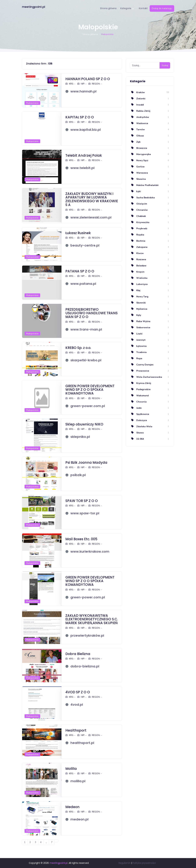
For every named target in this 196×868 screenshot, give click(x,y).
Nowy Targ (139, 297)
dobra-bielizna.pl (85, 666)
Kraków (137, 92)
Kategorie (127, 9)
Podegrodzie (140, 389)
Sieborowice (140, 328)
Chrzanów (139, 210)
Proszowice (139, 371)
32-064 (137, 439)
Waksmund (139, 396)
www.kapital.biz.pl (86, 130)
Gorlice (137, 167)
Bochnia (138, 241)
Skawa (137, 433)
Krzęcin (137, 272)
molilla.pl (78, 781)
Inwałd (137, 105)
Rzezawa (138, 259)
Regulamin (125, 863)
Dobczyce (138, 420)
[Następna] (56, 841)
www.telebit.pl (82, 168)
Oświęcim (139, 204)
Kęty (135, 315)
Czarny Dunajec (142, 365)
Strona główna (108, 8)
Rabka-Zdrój (140, 111)
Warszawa (139, 173)
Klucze (137, 253)
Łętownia (138, 346)
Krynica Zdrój (141, 383)
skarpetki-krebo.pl (86, 360)
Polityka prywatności (144, 863)
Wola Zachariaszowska (146, 377)
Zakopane (139, 247)
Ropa (136, 358)
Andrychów (139, 117)
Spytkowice (139, 414)
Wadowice (139, 123)
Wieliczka (139, 278)
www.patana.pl (83, 284)
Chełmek (138, 216)
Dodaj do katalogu (162, 8)
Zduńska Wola (141, 427)
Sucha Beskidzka (142, 198)
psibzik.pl (78, 475)
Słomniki (138, 303)
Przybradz (139, 229)
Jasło (136, 408)
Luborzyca (139, 284)
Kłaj (135, 290)
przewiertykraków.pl (87, 635)
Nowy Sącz (139, 160)
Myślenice (139, 309)
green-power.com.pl (88, 406)
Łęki (135, 191)
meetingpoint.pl (34, 7)
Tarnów (137, 130)
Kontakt (143, 8)
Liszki (136, 334)
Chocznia (138, 402)
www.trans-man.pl (86, 329)
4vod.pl (77, 705)
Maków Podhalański (144, 185)
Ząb (135, 142)
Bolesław (138, 266)
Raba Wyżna (140, 321)
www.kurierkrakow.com (90, 551)
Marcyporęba (140, 154)
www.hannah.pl (83, 91)
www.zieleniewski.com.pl (91, 217)
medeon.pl (79, 819)
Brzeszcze (139, 148)
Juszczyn (138, 340)
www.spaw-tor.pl (85, 513)
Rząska (137, 235)
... (46, 842)
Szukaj (165, 65)
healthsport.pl (82, 743)
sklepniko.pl (80, 437)
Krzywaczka (140, 222)
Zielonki (138, 99)
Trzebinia (138, 352)
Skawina (138, 179)
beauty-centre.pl (85, 245)
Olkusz (137, 136)
